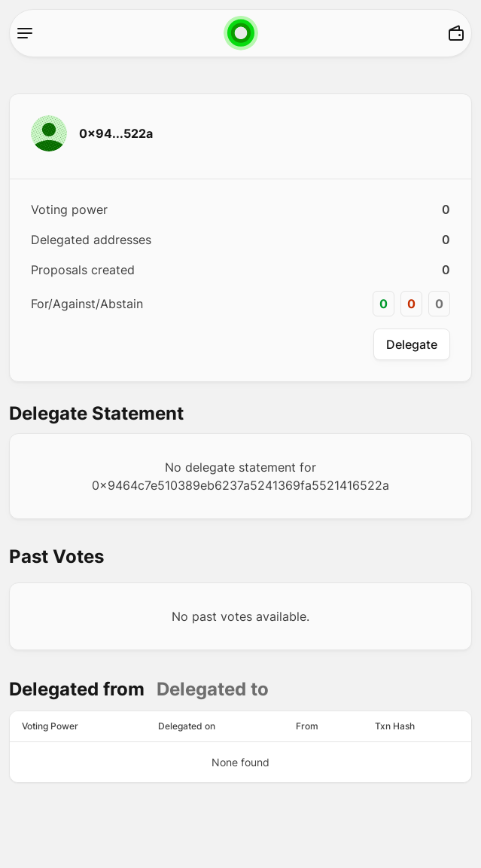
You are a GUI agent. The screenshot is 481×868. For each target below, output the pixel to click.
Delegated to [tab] (213, 689)
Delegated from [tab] (77, 689)
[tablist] (139, 689)
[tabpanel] (240, 747)
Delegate (412, 344)
